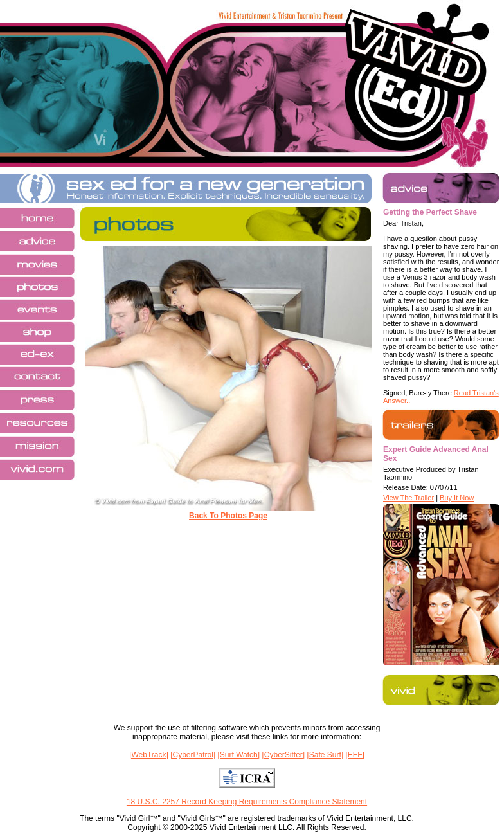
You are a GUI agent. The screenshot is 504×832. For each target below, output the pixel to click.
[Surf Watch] (239, 755)
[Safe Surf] (325, 755)
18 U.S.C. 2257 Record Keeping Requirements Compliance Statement (247, 802)
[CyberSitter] (283, 755)
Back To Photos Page (228, 516)
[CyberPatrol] (193, 755)
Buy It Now (457, 498)
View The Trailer (409, 498)
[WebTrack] (149, 755)
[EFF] (355, 755)
